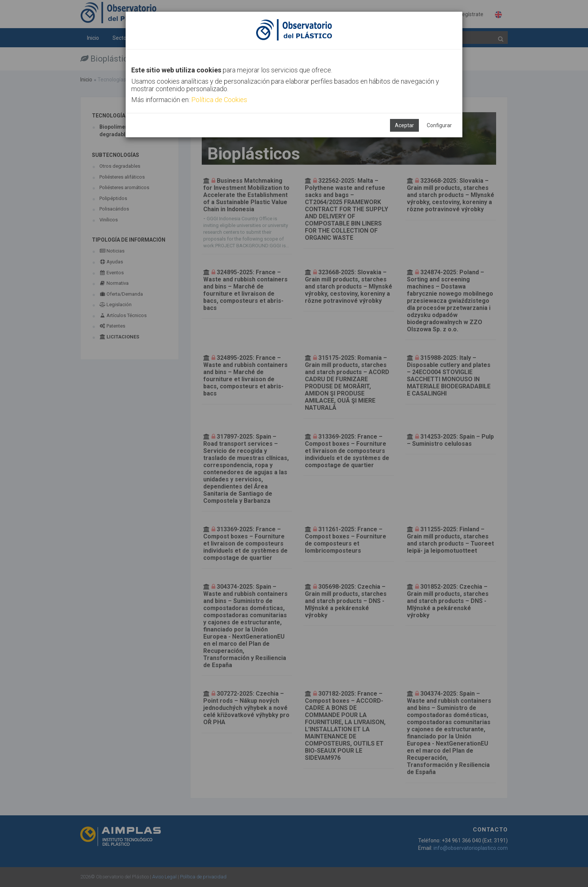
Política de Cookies (219, 100)
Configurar (439, 125)
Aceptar (404, 125)
